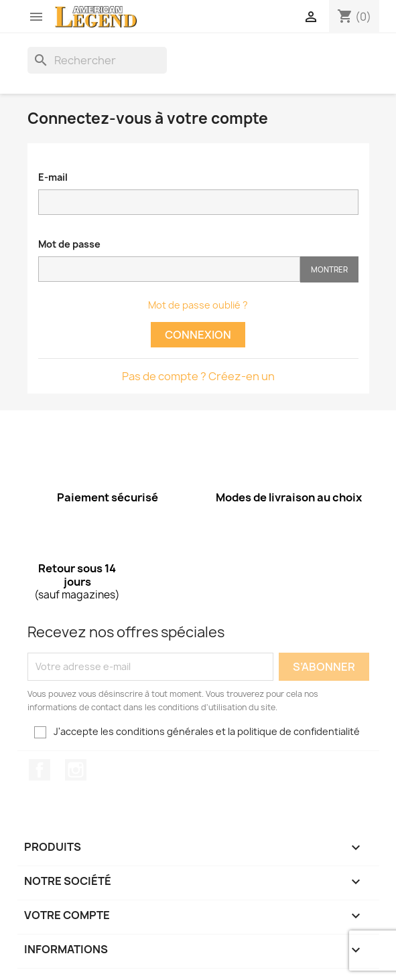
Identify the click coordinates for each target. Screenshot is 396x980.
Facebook (40, 770)
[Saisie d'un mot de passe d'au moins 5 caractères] (169, 269)
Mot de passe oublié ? (198, 305)
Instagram (76, 770)
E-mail (53, 177)
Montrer (329, 269)
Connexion (198, 335)
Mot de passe (69, 244)
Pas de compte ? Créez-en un (198, 376)
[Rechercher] (97, 60)
